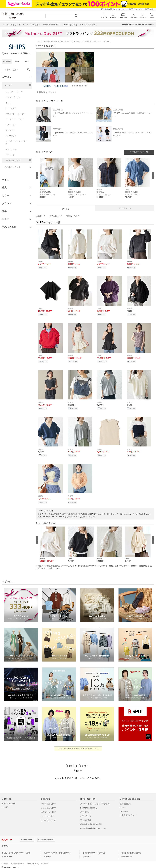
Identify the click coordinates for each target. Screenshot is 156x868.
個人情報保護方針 (18, 861)
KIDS (27, 61)
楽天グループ (135, 9)
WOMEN (7, 61)
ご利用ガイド (86, 809)
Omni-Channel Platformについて (93, 826)
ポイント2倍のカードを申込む (94, 850)
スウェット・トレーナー (16, 114)
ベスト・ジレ (11, 125)
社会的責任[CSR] (33, 861)
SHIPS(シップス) (66, 42)
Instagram (124, 809)
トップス (8, 85)
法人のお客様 (86, 817)
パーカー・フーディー (15, 119)
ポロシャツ (10, 130)
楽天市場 (149, 9)
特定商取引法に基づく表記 (91, 822)
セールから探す (48, 813)
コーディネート (125, 208)
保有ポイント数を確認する (131, 850)
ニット (8, 103)
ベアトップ (10, 155)
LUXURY (5, 805)
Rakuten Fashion (51, 42)
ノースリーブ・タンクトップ (16, 143)
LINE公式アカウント (128, 812)
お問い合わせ (86, 813)
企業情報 (5, 861)
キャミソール (11, 149)
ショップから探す (48, 805)
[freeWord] (17, 70)
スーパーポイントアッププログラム (95, 801)
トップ (39, 42)
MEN (17, 61)
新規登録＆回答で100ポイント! (114, 9)
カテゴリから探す (48, 809)
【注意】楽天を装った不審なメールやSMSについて (78, 746)
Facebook (124, 805)
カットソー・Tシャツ (14, 92)
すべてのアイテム (48, 817)
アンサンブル (11, 136)
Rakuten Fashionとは (89, 805)
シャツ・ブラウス (13, 97)
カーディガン (11, 108)
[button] (52, 180)
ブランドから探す (48, 801)
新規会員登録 (125, 801)
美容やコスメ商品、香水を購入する (57, 850)
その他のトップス (13, 160)
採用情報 (44, 861)
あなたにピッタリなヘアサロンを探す (16, 850)
